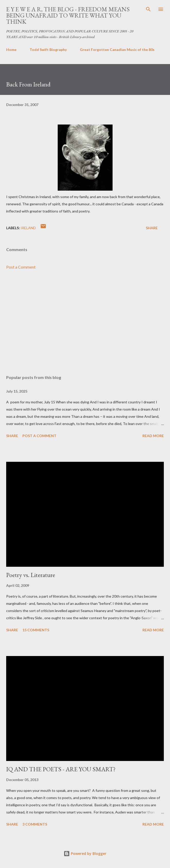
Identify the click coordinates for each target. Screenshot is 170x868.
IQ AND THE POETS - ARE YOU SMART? (61, 769)
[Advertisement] (85, 322)
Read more (153, 436)
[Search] (148, 9)
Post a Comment (21, 267)
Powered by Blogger (85, 853)
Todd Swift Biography (48, 50)
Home (11, 50)
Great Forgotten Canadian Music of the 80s (117, 50)
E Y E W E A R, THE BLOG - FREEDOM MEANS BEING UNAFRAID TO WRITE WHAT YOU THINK (68, 15)
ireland (28, 228)
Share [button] (152, 228)
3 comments (35, 824)
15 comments (36, 630)
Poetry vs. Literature (31, 575)
